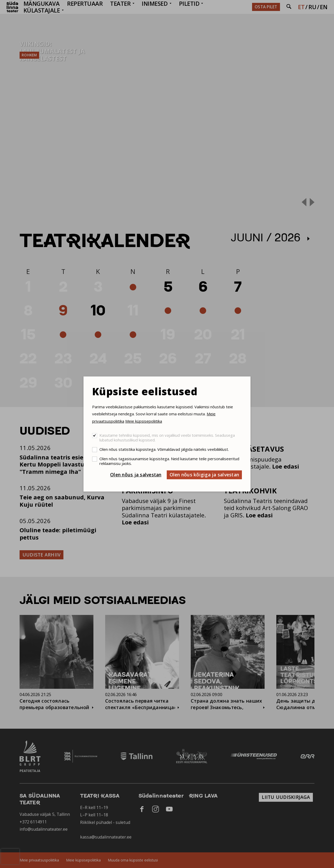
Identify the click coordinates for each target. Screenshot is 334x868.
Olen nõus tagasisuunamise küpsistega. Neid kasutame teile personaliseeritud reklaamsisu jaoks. (169, 461)
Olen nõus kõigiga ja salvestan (204, 475)
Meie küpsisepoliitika (144, 421)
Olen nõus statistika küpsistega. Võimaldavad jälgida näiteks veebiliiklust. (164, 449)
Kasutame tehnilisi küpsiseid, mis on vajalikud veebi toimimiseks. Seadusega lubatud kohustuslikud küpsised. (167, 438)
